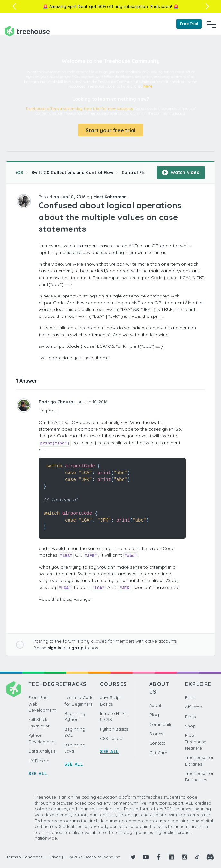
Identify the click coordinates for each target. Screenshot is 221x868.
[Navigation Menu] (211, 24)
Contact (157, 743)
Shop (190, 726)
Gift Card (158, 753)
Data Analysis (42, 751)
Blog (154, 715)
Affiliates (193, 707)
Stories (156, 734)
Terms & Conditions (24, 857)
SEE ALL (38, 773)
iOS (19, 172)
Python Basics (114, 729)
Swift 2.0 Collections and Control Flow (72, 172)
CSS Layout (112, 738)
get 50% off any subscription (119, 6)
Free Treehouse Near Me (196, 741)
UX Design (39, 761)
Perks (190, 717)
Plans (190, 697)
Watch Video (181, 172)
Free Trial (189, 24)
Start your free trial (110, 130)
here (148, 86)
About (155, 705)
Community (161, 724)
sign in (54, 648)
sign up (76, 648)
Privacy (56, 857)
